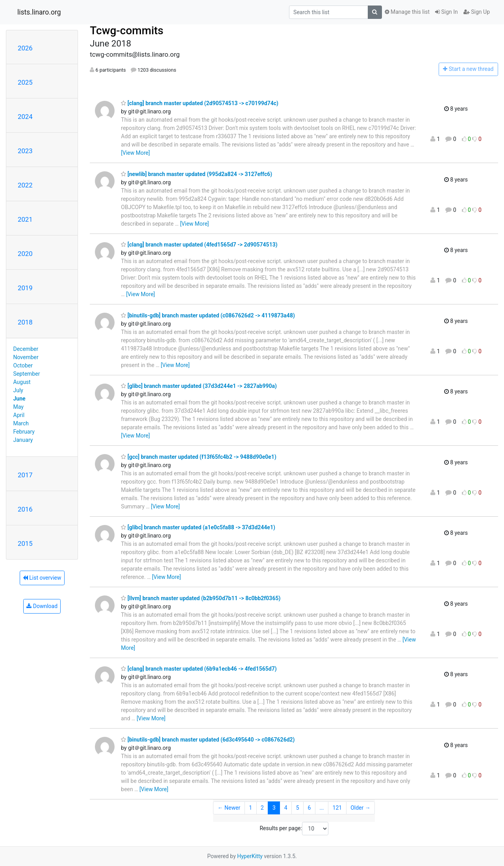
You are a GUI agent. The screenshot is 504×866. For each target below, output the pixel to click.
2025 (25, 82)
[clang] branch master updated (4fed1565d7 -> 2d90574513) (199, 245)
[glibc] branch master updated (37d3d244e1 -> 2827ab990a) (199, 386)
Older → (360, 808)
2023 (25, 151)
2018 (25, 322)
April (19, 415)
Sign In (447, 12)
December (26, 349)
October (23, 365)
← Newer (229, 808)
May (19, 407)
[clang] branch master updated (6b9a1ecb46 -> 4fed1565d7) (199, 669)
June (19, 399)
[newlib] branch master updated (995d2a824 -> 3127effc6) (196, 174)
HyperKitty (250, 856)
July (18, 390)
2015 (25, 543)
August (22, 382)
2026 (25, 48)
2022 (25, 185)
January (23, 440)
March (21, 423)
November (26, 357)
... (321, 808)
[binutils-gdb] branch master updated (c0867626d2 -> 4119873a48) (208, 315)
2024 (25, 117)
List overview (42, 578)
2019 (25, 288)
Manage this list (407, 12)
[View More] (135, 153)
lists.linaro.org (39, 12)
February (24, 432)
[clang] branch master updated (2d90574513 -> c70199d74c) (200, 103)
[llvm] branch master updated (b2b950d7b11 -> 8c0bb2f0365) (201, 598)
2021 (25, 219)
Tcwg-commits (127, 31)
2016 (25, 509)
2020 (25, 254)
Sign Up (477, 12)
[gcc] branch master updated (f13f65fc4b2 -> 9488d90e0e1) (199, 457)
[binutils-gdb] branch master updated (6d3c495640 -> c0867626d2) (208, 740)
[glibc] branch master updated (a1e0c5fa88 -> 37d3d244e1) (198, 527)
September (27, 374)
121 (337, 808)
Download (42, 606)
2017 (25, 475)
